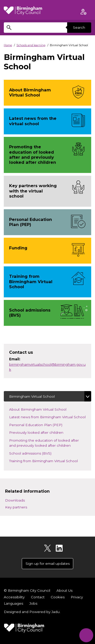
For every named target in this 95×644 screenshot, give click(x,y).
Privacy (77, 597)
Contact (38, 597)
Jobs (33, 603)
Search (79, 27)
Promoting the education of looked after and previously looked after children (47, 443)
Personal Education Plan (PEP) (40, 424)
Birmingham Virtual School (32, 396)
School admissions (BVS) (38, 453)
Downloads (15, 500)
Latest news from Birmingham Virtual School (50, 417)
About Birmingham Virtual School (42, 409)
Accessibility (14, 597)
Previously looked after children (41, 432)
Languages (13, 603)
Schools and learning (31, 45)
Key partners (16, 507)
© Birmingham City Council (27, 590)
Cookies (58, 597)
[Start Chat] (86, 635)
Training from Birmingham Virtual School (48, 461)
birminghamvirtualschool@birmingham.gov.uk (47, 367)
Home (8, 45)
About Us (64, 590)
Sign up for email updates (48, 563)
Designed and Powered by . (32, 612)
